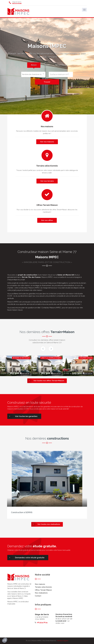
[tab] (34, 65)
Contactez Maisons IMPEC (51, 308)
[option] (16, 366)
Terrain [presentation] (47, 65)
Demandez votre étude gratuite (26, 558)
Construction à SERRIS (22, 512)
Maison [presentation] (34, 65)
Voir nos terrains (47, 181)
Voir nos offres (47, 220)
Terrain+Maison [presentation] (61, 65)
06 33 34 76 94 (17, 3)
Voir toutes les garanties (22, 416)
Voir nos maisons (47, 142)
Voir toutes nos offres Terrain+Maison (46, 381)
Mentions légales (63, 641)
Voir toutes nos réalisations (46, 524)
